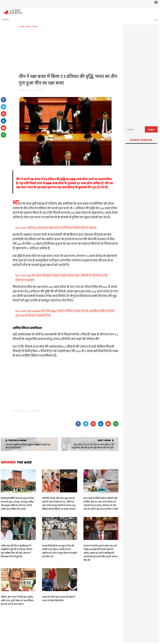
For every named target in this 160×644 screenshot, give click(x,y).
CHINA (22, 26)
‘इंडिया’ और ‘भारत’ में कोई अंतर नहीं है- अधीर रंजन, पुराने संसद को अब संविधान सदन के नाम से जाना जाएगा (17, 601)
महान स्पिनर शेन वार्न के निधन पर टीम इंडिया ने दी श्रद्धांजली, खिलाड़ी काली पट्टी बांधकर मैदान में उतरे (93, 446)
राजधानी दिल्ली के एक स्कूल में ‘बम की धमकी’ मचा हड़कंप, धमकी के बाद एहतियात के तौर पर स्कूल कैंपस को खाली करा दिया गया (59, 551)
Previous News (18, 440)
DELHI (29, 26)
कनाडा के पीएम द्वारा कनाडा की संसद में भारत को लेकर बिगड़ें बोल (59, 599)
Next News (104, 440)
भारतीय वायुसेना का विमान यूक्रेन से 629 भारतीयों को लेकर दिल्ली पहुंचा (28, 446)
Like (39, 90)
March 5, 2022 (26, 90)
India (35, 26)
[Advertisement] (69, 50)
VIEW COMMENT (34, 411)
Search (151, 130)
